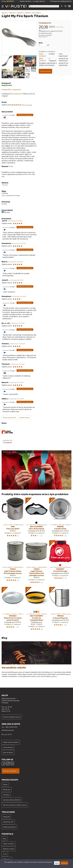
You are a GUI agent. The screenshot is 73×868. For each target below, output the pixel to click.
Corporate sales (8, 747)
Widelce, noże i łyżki (33, 13)
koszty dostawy (60, 27)
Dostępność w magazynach (11, 90)
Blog (4, 839)
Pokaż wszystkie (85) (10, 417)
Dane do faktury (8, 752)
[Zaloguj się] (62, 6)
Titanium (5, 185)
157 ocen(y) (27, 105)
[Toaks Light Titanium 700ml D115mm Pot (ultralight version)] (36, 563)
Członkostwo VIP (8, 822)
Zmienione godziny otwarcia (12, 717)
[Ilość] (43, 45)
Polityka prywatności (9, 827)
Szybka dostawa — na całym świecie (32, 1)
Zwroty (5, 784)
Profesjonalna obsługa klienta (61, 1)
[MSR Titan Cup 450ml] (13, 518)
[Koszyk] (65, 6)
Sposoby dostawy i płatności (12, 800)
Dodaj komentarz (25, 417)
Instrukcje (6, 795)
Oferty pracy (7, 859)
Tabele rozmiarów (8, 844)
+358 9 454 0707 (11, 727)
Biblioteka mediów (9, 849)
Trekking (12, 13)
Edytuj (57, 863)
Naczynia (21, 13)
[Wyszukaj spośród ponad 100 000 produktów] (44, 6)
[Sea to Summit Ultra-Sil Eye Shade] (36, 518)
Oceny (8, 1)
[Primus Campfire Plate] (60, 518)
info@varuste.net (8, 730)
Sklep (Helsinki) (43, 55)
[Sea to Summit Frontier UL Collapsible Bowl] (36, 609)
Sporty (5, 13)
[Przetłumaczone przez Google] (9, 115)
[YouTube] (12, 764)
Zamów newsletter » (11, 771)
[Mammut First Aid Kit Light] (60, 563)
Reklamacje (7, 790)
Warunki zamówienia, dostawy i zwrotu (15, 805)
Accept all (64, 863)
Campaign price (45, 23)
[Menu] (3, 6)
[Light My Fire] (7, 436)
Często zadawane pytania (11, 742)
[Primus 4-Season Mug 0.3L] (60, 609)
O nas (5, 854)
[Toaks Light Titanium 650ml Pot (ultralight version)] (13, 563)
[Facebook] (3, 764)
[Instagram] (8, 764)
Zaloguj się (6, 817)
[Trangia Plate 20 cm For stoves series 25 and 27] (13, 609)
